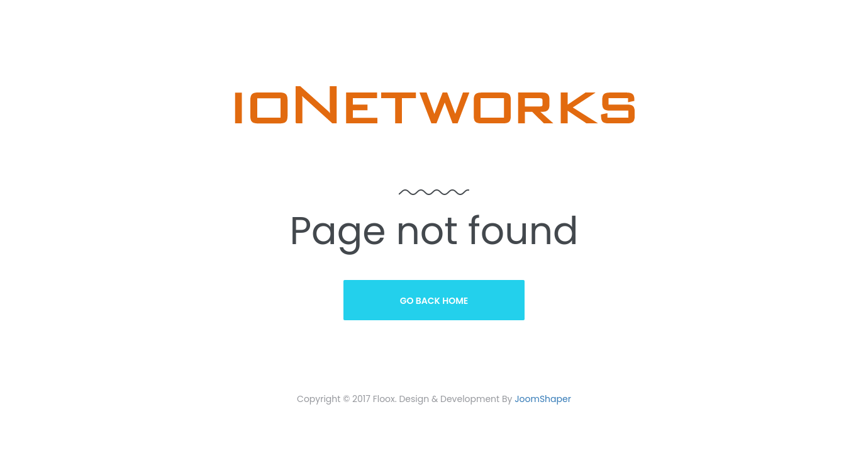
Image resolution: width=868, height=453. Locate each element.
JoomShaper (543, 399)
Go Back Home (434, 301)
